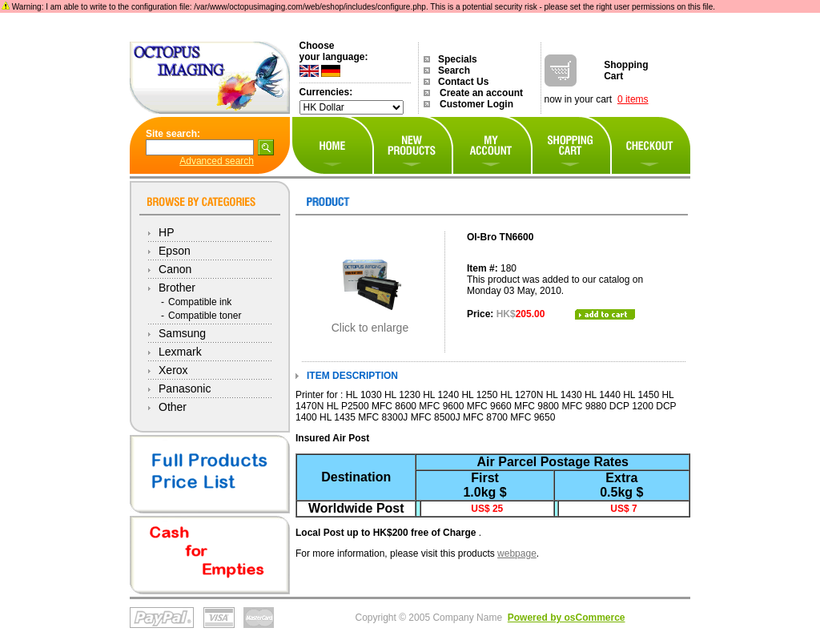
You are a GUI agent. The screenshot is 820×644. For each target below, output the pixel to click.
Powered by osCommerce (567, 618)
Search (454, 70)
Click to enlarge (370, 322)
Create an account (481, 93)
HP (166, 232)
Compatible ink (200, 302)
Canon (175, 269)
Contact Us (463, 82)
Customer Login (476, 104)
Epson (175, 251)
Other (173, 407)
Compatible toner (205, 316)
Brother (177, 288)
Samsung (182, 333)
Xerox (173, 370)
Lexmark (180, 352)
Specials (458, 59)
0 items (633, 99)
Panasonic (185, 388)
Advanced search (217, 161)
